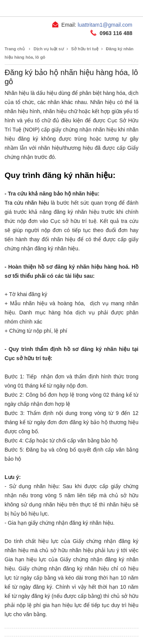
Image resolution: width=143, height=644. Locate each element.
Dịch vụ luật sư (49, 49)
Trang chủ (15, 49)
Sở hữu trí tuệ (85, 49)
